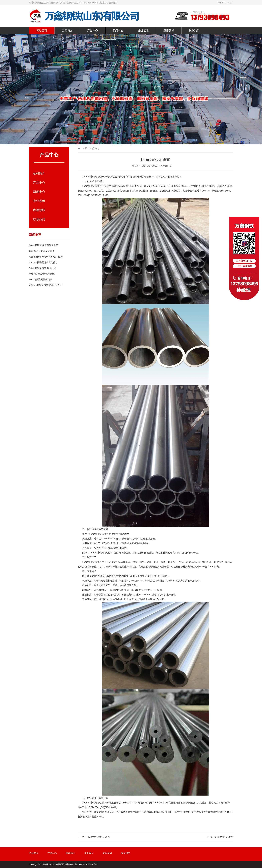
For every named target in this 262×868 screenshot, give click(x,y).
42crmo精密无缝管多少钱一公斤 (46, 257)
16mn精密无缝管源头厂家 (43, 268)
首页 (85, 148)
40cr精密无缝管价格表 (41, 279)
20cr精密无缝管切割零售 (42, 251)
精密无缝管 (94, 177)
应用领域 (169, 30)
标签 (230, 3)
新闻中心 (118, 30)
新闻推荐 (35, 235)
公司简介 (67, 30)
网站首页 (42, 30)
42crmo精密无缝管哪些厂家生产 (46, 285)
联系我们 (194, 30)
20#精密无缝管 (224, 837)
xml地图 (220, 3)
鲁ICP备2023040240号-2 (86, 864)
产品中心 (93, 30)
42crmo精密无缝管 (99, 837)
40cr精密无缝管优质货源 (42, 274)
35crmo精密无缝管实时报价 (44, 262)
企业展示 (143, 30)
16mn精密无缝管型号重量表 (44, 245)
